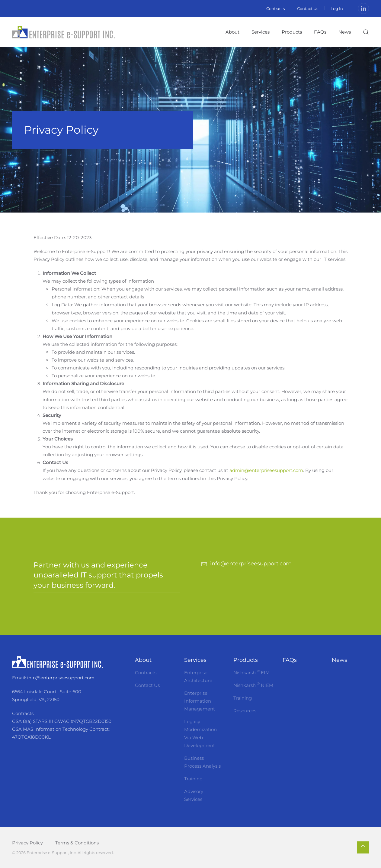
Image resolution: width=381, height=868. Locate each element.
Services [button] (261, 32)
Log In (337, 8)
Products (246, 660)
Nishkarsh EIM (251, 672)
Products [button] (292, 32)
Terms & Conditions (77, 843)
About (143, 660)
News (345, 32)
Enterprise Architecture (198, 676)
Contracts (275, 8)
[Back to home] (63, 32)
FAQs (320, 32)
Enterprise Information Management (200, 701)
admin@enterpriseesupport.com (266, 470)
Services (195, 660)
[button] (366, 32)
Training (193, 779)
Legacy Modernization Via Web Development (200, 733)
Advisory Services (194, 795)
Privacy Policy (27, 843)
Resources (245, 711)
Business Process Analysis (202, 762)
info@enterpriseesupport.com (61, 678)
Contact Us (308, 8)
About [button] (232, 32)
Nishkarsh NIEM (252, 685)
